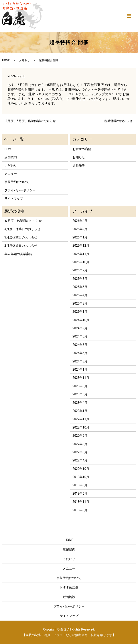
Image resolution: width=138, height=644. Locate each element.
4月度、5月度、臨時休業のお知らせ (31, 121)
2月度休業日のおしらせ (21, 246)
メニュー (11, 174)
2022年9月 (80, 436)
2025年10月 (81, 262)
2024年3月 (80, 361)
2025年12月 (81, 246)
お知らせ (24, 60)
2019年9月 (80, 485)
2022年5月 (80, 452)
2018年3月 (80, 510)
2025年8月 (80, 279)
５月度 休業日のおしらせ (23, 221)
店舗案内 (11, 157)
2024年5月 (80, 353)
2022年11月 (81, 419)
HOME (6, 60)
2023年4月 (80, 403)
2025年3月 (80, 303)
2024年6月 (80, 345)
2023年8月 (80, 386)
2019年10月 (81, 477)
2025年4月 (80, 295)
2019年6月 (80, 493)
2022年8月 (80, 444)
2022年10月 (81, 427)
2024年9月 (80, 328)
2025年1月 (80, 312)
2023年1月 (80, 411)
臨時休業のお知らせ (118, 121)
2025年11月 (81, 254)
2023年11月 (81, 378)
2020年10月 (81, 469)
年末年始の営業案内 (18, 254)
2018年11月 (81, 502)
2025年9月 (80, 270)
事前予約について (17, 182)
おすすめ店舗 (82, 149)
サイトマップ (14, 198)
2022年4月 (80, 460)
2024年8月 (80, 336)
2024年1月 (80, 370)
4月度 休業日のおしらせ (22, 229)
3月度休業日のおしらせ (21, 237)
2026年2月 (80, 229)
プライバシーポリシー (20, 190)
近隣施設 (79, 166)
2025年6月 (80, 287)
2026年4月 (80, 221)
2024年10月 (81, 320)
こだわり (11, 166)
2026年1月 (80, 237)
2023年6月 (80, 394)
